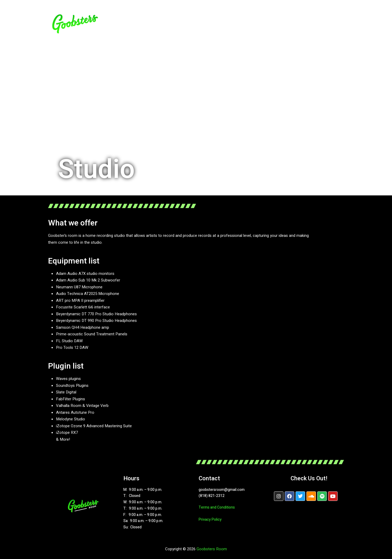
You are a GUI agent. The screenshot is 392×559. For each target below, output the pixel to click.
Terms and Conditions (217, 507)
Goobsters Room (212, 549)
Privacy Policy (210, 520)
